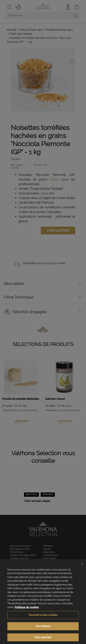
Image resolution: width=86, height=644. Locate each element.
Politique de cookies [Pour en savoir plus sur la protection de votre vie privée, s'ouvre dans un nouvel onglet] (27, 612)
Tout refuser (43, 631)
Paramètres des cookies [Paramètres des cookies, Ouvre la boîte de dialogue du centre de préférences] (43, 620)
